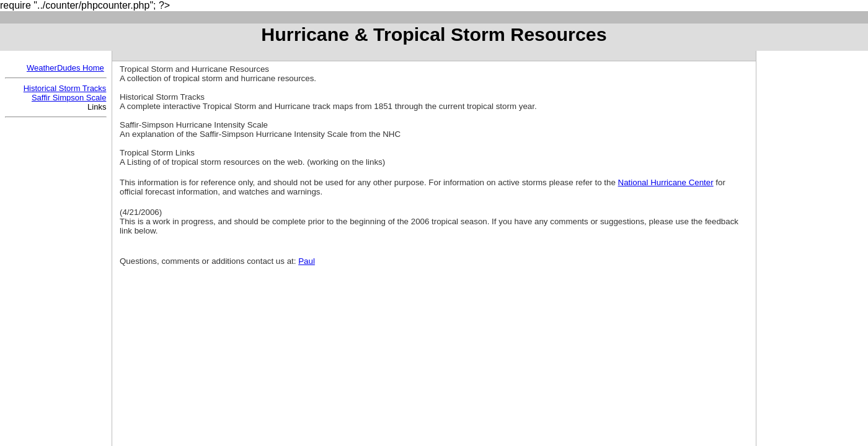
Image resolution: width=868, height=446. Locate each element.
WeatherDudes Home (65, 68)
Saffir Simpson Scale (69, 98)
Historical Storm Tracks (65, 88)
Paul (307, 261)
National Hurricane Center (666, 182)
